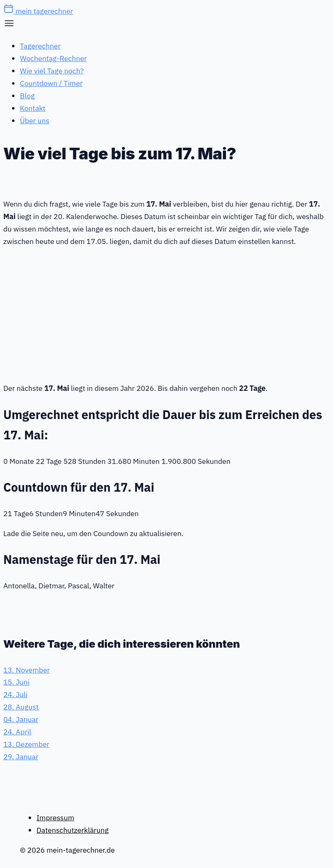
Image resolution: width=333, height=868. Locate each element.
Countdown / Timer (51, 83)
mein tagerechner (38, 11)
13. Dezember (26, 744)
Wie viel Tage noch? (52, 71)
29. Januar (21, 757)
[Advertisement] (166, 313)
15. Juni (16, 682)
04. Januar (21, 719)
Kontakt (33, 108)
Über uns (35, 121)
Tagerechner (40, 46)
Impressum (55, 818)
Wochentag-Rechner (53, 58)
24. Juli (15, 694)
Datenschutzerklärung (73, 830)
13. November (27, 670)
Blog (27, 96)
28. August (21, 707)
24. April (17, 732)
